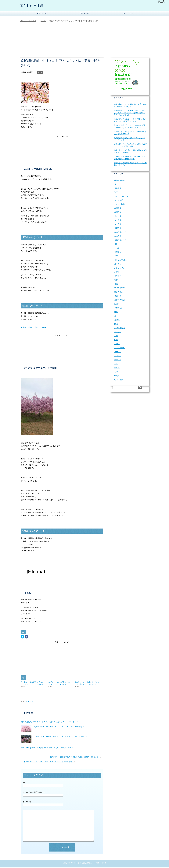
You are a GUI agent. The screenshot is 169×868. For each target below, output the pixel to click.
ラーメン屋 (119, 201)
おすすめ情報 (120, 205)
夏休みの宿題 (120, 300)
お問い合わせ (41, 14)
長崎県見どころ (120, 241)
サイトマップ (128, 14)
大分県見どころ (120, 221)
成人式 (117, 185)
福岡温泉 (118, 213)
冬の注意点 (119, 380)
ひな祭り (118, 265)
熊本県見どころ (120, 233)
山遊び (117, 304)
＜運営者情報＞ (85, 14)
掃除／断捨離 (120, 181)
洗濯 (116, 324)
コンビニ (118, 356)
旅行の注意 (119, 292)
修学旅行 (118, 277)
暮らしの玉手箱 (34, 6)
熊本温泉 (118, 237)
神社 (116, 245)
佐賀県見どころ (120, 189)
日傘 (116, 336)
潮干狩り (118, 193)
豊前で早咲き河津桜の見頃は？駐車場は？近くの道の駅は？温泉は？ (48, 748)
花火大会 (118, 296)
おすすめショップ (121, 197)
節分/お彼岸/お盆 (121, 261)
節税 (116, 281)
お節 (116, 372)
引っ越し (118, 332)
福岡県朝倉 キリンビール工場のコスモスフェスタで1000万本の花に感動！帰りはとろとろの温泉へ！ (130, 113)
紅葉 (116, 312)
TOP (28, 21)
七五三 (117, 368)
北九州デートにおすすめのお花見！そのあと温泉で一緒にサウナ (75, 757)
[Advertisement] (84, 42)
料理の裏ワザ (120, 288)
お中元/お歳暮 (120, 328)
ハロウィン (119, 308)
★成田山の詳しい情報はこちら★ (34, 328)
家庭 (116, 364)
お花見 (40, 73)
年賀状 (117, 376)
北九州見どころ (120, 217)
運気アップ (119, 253)
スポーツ (118, 352)
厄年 (116, 257)
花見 (27, 702)
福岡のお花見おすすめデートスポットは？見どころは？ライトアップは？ (49, 722)
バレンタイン (120, 269)
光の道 (117, 249)
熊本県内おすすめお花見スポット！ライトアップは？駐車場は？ (59, 727)
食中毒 (117, 320)
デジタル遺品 (120, 348)
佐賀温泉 (118, 229)
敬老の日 (118, 360)
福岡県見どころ (120, 209)
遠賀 (32, 702)
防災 (116, 340)
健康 (116, 285)
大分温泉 (118, 225)
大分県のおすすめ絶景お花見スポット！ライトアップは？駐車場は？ (61, 737)
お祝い (117, 344)
